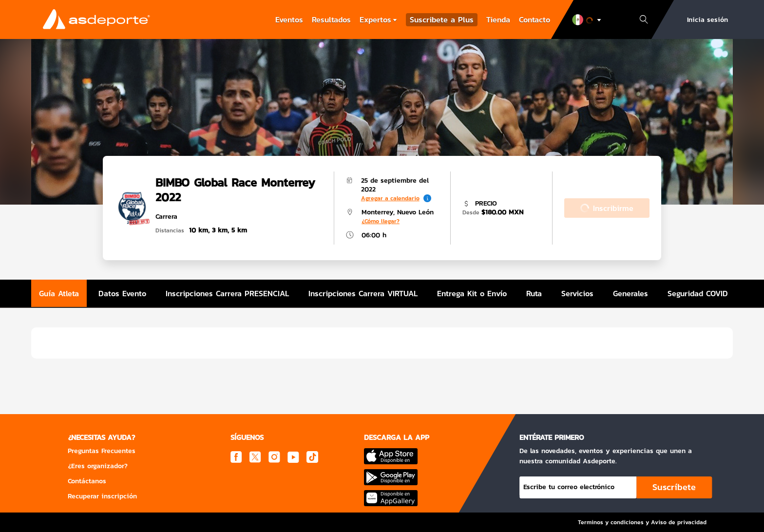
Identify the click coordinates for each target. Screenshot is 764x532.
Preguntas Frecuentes (102, 451)
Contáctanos (87, 481)
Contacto (535, 19)
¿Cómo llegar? (381, 221)
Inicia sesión (707, 20)
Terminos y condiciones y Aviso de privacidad (642, 522)
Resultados (331, 19)
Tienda (498, 19)
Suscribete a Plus (442, 20)
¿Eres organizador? (98, 466)
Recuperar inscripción (102, 496)
